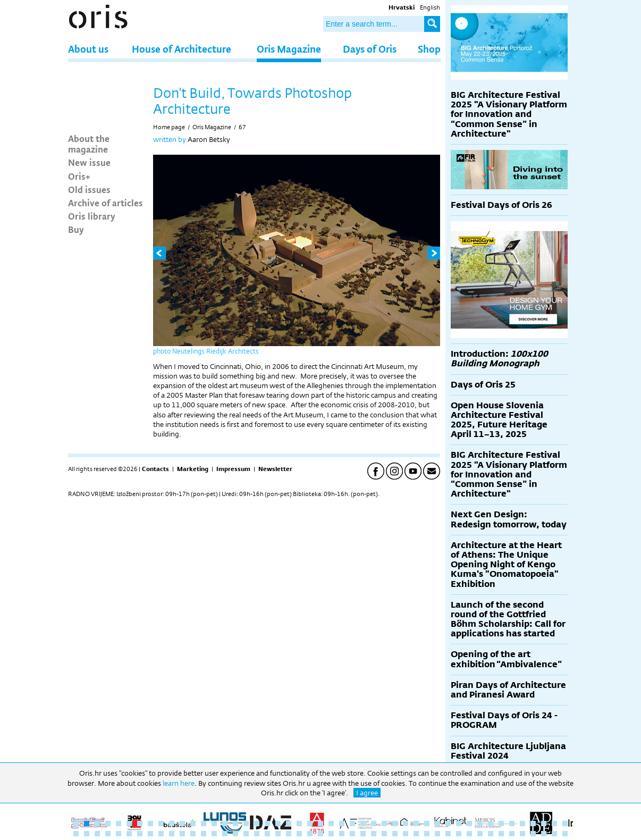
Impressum (233, 469)
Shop (429, 49)
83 (448, 834)
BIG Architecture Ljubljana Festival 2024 (508, 751)
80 (416, 834)
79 (406, 834)
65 (257, 834)
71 (320, 834)
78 (395, 834)
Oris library (92, 216)
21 (289, 824)
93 (554, 834)
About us (88, 49)
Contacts (155, 469)
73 (342, 834)
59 (193, 834)
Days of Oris (370, 49)
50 (97, 834)
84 (459, 834)
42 (512, 824)
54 (140, 834)
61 (214, 834)
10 (172, 824)
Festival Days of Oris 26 (501, 205)
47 (565, 824)
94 (565, 834)
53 (129, 834)
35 (437, 824)
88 (501, 834)
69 (299, 834)
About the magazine (89, 144)
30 (384, 824)
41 (501, 824)
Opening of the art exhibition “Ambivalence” (506, 659)
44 (533, 824)
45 (544, 824)
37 (459, 824)
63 (235, 834)
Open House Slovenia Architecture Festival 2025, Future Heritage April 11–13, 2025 (499, 420)
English (430, 7)
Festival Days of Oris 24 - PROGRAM (504, 720)
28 (363, 824)
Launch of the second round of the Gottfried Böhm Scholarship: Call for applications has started (508, 619)
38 (469, 824)
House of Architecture (182, 49)
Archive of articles (106, 203)
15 (225, 824)
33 (416, 824)
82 (437, 834)
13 (204, 824)
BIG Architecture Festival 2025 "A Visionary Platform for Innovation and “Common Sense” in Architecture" (509, 114)
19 (267, 824)
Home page (169, 127)
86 (480, 834)
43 (522, 824)
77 (384, 834)
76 (374, 834)
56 (161, 834)
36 (448, 824)
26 (342, 824)
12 (193, 824)
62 (225, 834)
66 (267, 834)
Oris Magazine (289, 49)
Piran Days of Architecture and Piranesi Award (508, 690)
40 (491, 824)
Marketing (193, 469)
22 (299, 824)
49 (87, 834)
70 (310, 834)
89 (512, 834)
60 (204, 834)
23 (310, 824)
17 (246, 824)
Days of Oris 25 (483, 385)
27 (352, 824)
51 (108, 834)
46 (554, 824)
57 (172, 834)
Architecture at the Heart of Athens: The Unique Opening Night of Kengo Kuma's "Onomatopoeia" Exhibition (506, 565)
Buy (76, 229)
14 (214, 824)
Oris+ (79, 176)
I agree (367, 793)
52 (119, 834)
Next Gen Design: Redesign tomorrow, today (509, 519)
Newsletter (275, 469)
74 (352, 834)
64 (246, 834)
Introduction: (499, 359)
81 (427, 834)
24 (320, 824)
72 (331, 834)
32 (406, 824)
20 (278, 824)
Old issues (89, 189)
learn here (179, 783)
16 (235, 824)
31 (395, 824)
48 (76, 834)
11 (182, 824)
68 (289, 834)
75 (363, 834)
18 (257, 824)
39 (480, 824)
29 (374, 824)
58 (182, 834)
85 (469, 834)
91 (533, 834)
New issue (89, 162)
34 (427, 824)
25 (331, 824)
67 (242, 127)
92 (544, 834)
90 (522, 834)
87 (491, 834)
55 (150, 834)
